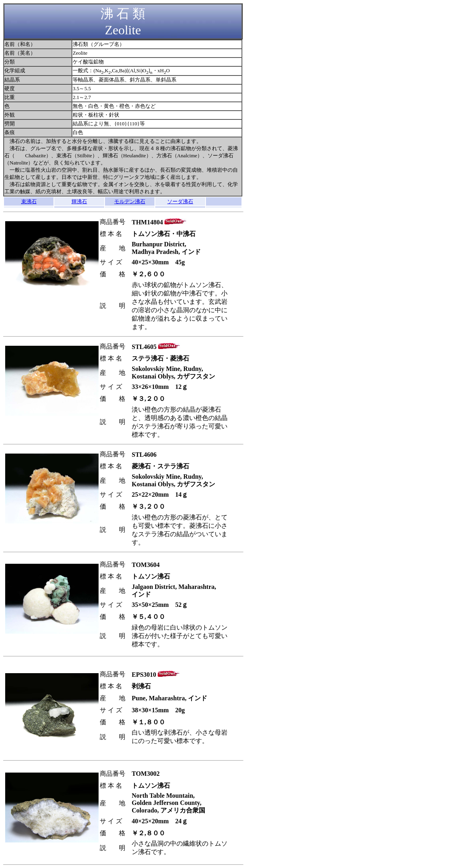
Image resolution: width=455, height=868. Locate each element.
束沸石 (29, 201)
